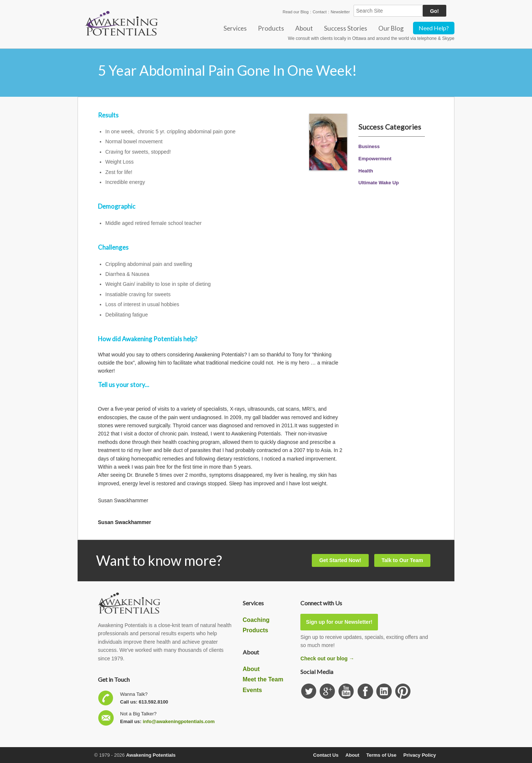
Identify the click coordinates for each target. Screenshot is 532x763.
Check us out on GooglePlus (328, 692)
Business (369, 146)
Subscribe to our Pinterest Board (403, 692)
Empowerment (375, 159)
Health (366, 171)
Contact (320, 12)
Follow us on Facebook (365, 692)
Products (271, 28)
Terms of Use (381, 755)
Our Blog (391, 28)
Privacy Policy (420, 755)
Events (252, 690)
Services (235, 28)
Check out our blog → (327, 658)
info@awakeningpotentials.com (179, 721)
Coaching (256, 620)
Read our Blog (296, 12)
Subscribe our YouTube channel (346, 692)
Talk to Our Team (402, 560)
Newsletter (340, 12)
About (304, 28)
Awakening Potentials (151, 755)
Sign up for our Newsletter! (339, 622)
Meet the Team (263, 679)
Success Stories (346, 28)
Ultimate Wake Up (378, 183)
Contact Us (326, 755)
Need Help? (434, 28)
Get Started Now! (340, 560)
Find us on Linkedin (384, 692)
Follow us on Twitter (309, 692)
